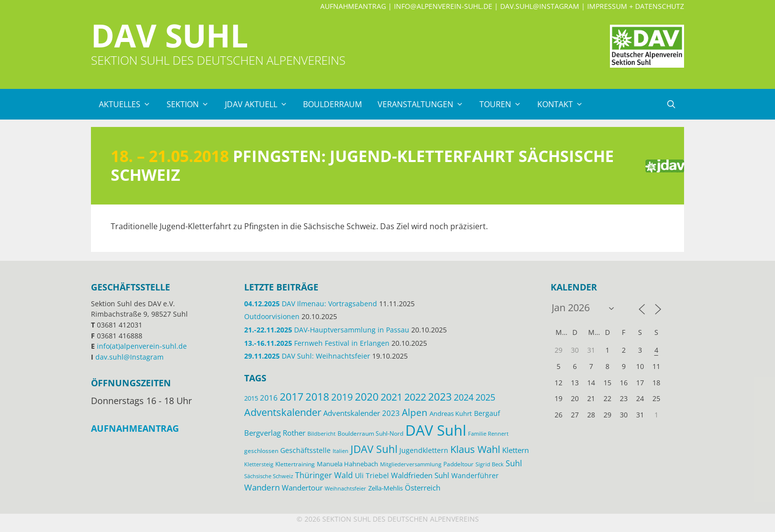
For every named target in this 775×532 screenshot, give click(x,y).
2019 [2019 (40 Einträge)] (342, 397)
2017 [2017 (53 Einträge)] (292, 397)
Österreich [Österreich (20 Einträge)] (423, 488)
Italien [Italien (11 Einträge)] (341, 451)
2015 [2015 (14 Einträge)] (251, 398)
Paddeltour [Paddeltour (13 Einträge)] (458, 464)
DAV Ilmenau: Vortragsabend (311, 304)
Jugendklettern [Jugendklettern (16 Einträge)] (424, 450)
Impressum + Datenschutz (636, 6)
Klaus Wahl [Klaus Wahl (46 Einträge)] (475, 449)
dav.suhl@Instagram (540, 6)
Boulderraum (332, 104)
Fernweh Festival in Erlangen (317, 343)
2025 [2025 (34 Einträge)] (485, 397)
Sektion (192, 104)
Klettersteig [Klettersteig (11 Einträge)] (259, 464)
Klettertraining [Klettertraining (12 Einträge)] (295, 464)
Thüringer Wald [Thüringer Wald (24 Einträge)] (324, 475)
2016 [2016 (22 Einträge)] (269, 398)
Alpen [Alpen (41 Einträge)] (415, 412)
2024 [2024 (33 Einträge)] (464, 397)
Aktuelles (129, 104)
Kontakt (564, 104)
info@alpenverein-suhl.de (443, 6)
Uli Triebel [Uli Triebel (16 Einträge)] (372, 476)
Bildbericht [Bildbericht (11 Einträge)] (322, 433)
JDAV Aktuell (260, 104)
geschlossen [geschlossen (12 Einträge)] (261, 450)
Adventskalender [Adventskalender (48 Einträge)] (283, 412)
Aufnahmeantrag (353, 6)
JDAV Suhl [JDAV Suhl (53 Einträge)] (374, 449)
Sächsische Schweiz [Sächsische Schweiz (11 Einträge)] (269, 476)
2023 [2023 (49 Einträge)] (440, 397)
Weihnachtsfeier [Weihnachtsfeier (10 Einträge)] (345, 489)
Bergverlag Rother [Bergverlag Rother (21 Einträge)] (275, 433)
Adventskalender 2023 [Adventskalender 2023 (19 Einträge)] (362, 413)
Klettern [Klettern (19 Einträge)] (516, 450)
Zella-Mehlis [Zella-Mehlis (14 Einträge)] (386, 488)
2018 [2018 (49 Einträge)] (317, 397)
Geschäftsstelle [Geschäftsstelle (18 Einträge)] (305, 450)
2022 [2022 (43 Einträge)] (415, 397)
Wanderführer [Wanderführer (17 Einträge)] (475, 475)
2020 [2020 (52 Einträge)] (367, 397)
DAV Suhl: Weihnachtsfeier (307, 356)
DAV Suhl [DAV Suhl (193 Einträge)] (436, 430)
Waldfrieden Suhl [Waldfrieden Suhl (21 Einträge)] (420, 475)
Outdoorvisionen (272, 316)
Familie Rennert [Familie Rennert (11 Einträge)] (488, 433)
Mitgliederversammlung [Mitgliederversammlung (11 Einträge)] (411, 464)
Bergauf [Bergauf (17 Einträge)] (487, 413)
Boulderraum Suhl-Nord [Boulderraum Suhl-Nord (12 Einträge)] (370, 433)
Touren (504, 104)
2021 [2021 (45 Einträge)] (391, 397)
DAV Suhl (170, 35)
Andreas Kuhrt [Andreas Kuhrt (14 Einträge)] (451, 413)
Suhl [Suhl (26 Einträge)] (514, 463)
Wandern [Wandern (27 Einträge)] (262, 487)
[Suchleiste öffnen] (671, 104)
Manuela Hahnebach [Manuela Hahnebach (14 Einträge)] (347, 464)
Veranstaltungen (425, 104)
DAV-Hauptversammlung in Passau (327, 330)
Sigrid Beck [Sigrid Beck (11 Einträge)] (490, 464)
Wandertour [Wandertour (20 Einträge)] (302, 488)
